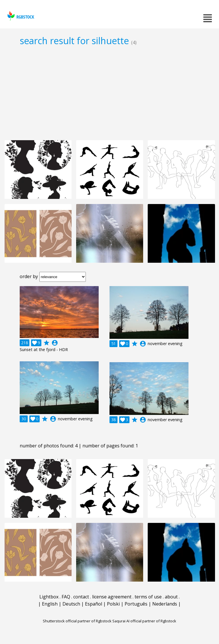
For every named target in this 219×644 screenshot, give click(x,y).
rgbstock (20, 16)
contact (81, 597)
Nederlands (165, 604)
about (171, 597)
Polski (113, 604)
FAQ (66, 597)
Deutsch (71, 604)
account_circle (55, 343)
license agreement (112, 597)
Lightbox (49, 597)
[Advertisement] (109, 93)
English (50, 604)
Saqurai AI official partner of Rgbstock (144, 621)
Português (136, 604)
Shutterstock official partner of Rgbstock (77, 621)
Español (94, 604)
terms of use (148, 597)
